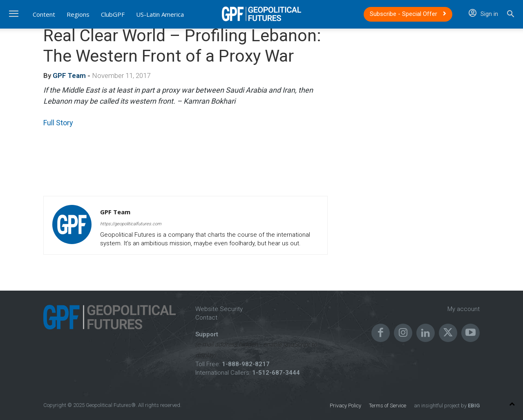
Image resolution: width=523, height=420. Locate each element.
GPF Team (69, 76)
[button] (511, 15)
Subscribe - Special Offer (408, 14)
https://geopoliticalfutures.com (131, 224)
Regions (78, 14)
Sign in (483, 14)
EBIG (473, 406)
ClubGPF (113, 14)
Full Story (58, 123)
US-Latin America (160, 14)
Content (44, 14)
